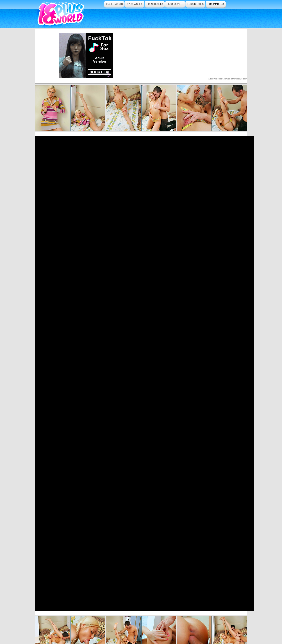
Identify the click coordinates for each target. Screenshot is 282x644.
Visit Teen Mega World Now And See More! (141, 356)
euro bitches (195, 4)
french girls (155, 4)
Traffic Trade (117, 631)
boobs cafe (175, 4)
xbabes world (114, 4)
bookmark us (216, 4)
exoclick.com (221, 79)
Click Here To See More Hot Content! (141, 269)
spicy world (135, 4)
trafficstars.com (240, 79)
